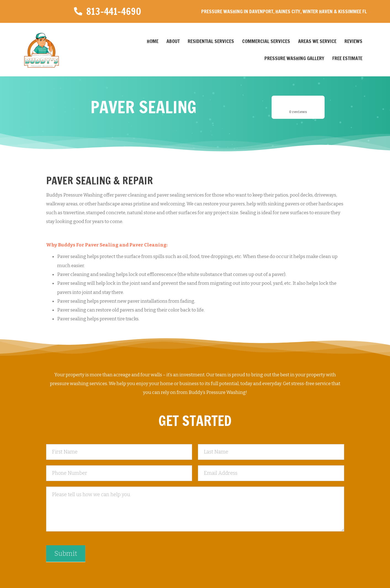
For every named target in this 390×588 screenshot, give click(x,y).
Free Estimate (347, 58)
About (173, 41)
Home (153, 41)
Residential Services (211, 41)
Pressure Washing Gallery (294, 58)
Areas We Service (317, 41)
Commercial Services (266, 41)
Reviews (353, 41)
